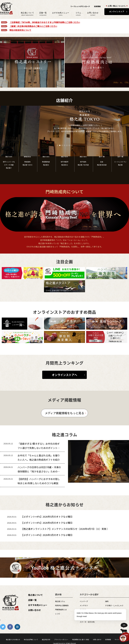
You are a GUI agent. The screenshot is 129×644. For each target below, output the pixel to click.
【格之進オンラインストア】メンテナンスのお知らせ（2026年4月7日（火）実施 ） (65, 529)
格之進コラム (60, 601)
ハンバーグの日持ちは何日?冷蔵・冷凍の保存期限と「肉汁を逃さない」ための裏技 (39, 471)
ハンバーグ (84, 601)
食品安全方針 (46, 639)
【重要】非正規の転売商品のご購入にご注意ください (33, 26)
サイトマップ (119, 639)
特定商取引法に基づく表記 (81, 639)
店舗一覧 (43, 14)
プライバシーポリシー (61, 639)
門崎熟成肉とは (61, 610)
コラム (78, 14)
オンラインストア (117, 12)
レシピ (58, 614)
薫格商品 (83, 610)
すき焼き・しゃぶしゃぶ (114, 605)
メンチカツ (84, 605)
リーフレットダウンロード (80, 6)
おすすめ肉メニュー (61, 14)
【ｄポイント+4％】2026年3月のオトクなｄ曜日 (47, 535)
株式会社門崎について (31, 639)
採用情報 (97, 6)
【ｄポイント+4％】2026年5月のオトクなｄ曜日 (47, 517)
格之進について (27, 14)
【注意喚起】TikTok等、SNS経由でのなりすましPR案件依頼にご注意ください (45, 22)
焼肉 (107, 601)
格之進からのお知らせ (13, 639)
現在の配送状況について (20, 30)
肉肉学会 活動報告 (62, 605)
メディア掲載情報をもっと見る (64, 413)
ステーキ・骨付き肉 (87, 622)
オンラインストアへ (64, 375)
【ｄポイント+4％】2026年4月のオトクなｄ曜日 (47, 523)
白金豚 (108, 610)
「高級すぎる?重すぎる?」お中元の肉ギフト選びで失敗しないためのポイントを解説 (39, 448)
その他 (108, 614)
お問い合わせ (93, 14)
